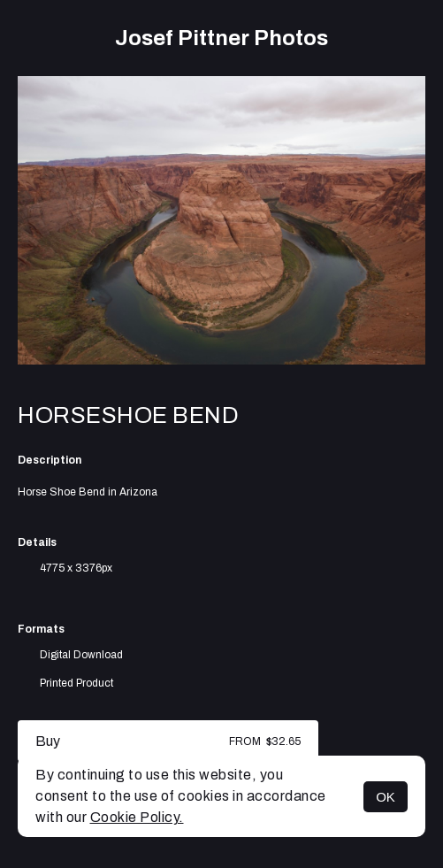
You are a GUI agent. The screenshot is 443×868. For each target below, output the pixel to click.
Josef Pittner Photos (221, 38)
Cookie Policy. (137, 817)
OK (386, 797)
